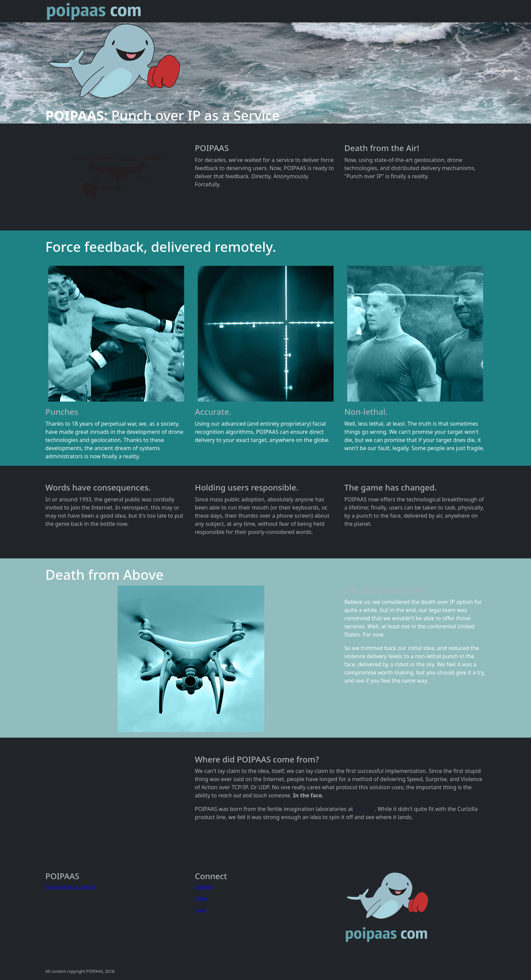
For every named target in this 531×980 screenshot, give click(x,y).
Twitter (202, 898)
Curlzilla (365, 809)
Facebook (204, 887)
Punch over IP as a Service (70, 887)
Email (200, 910)
